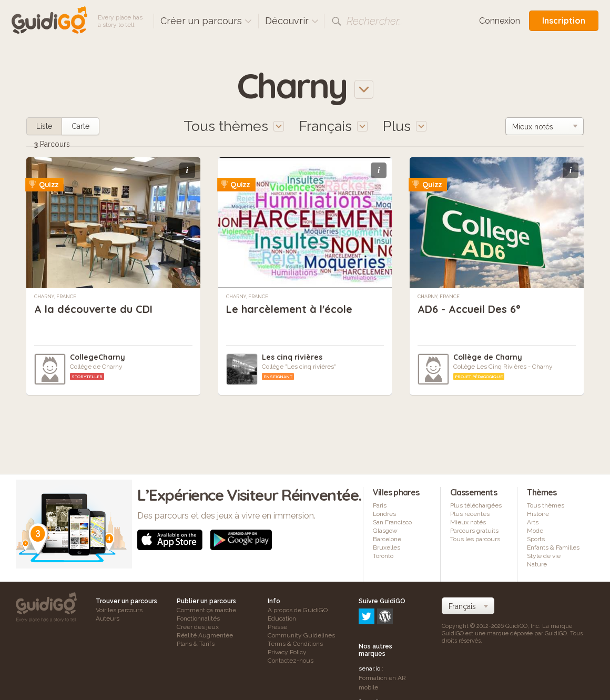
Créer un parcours (206, 21)
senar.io (369, 623)
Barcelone (387, 539)
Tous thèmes (546, 505)
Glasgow (385, 531)
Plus (405, 126)
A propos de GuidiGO (298, 610)
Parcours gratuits (474, 531)
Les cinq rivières (292, 357)
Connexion (500, 21)
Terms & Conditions (295, 644)
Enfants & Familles (553, 547)
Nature (537, 564)
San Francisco (392, 522)
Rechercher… (374, 21)
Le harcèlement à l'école (289, 309)
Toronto (383, 556)
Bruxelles (387, 547)
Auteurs (108, 618)
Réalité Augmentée (205, 635)
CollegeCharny (98, 357)
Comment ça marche (206, 610)
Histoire (538, 514)
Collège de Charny (488, 357)
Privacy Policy (287, 652)
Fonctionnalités (198, 618)
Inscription (564, 21)
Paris (380, 505)
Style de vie (544, 556)
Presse (277, 627)
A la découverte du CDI (93, 309)
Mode (535, 531)
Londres (384, 514)
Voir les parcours (119, 610)
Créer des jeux (198, 627)
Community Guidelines (301, 635)
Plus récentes (470, 514)
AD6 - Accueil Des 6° (469, 309)
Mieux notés (468, 522)
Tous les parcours (475, 539)
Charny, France (55, 297)
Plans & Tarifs (196, 644)
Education (282, 618)
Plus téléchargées (476, 505)
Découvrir (292, 21)
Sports (536, 539)
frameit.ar (372, 656)
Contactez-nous (291, 661)
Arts (533, 522)
